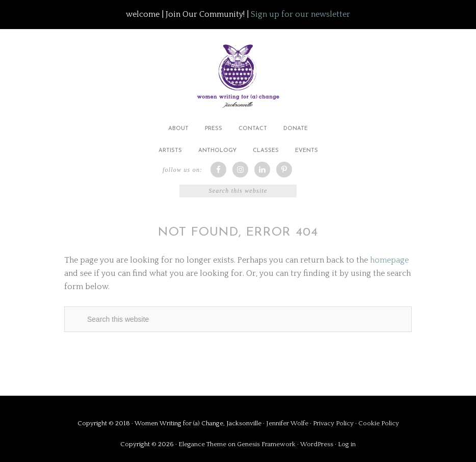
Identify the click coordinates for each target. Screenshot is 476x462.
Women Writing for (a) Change (238, 74)
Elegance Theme (202, 444)
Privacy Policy (334, 423)
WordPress (317, 444)
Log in (347, 444)
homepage (389, 260)
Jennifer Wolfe (288, 423)
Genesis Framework (266, 444)
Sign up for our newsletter (300, 14)
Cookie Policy (379, 423)
